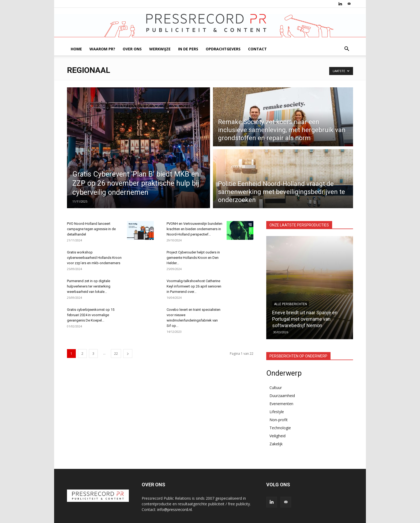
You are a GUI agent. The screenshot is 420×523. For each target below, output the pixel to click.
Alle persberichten (290, 304)
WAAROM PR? (102, 49)
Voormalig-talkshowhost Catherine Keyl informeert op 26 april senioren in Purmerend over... (194, 286)
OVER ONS (132, 49)
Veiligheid (277, 436)
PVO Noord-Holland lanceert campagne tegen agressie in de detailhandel (91, 229)
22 (116, 354)
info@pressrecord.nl (175, 509)
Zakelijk (276, 444)
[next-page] (128, 354)
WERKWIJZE (160, 49)
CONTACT (257, 49)
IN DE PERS (188, 49)
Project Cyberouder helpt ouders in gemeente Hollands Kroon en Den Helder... (193, 258)
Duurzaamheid (282, 396)
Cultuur (276, 388)
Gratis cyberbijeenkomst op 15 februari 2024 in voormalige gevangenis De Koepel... (91, 315)
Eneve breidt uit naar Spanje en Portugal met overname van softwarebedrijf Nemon (305, 319)
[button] (347, 49)
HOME (76, 49)
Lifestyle (277, 412)
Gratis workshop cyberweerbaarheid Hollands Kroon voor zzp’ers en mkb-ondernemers (94, 258)
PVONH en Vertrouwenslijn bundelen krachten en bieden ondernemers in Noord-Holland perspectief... (194, 229)
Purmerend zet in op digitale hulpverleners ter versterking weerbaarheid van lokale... (89, 286)
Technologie (280, 428)
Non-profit (279, 420)
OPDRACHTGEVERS (223, 49)
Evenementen (281, 404)
